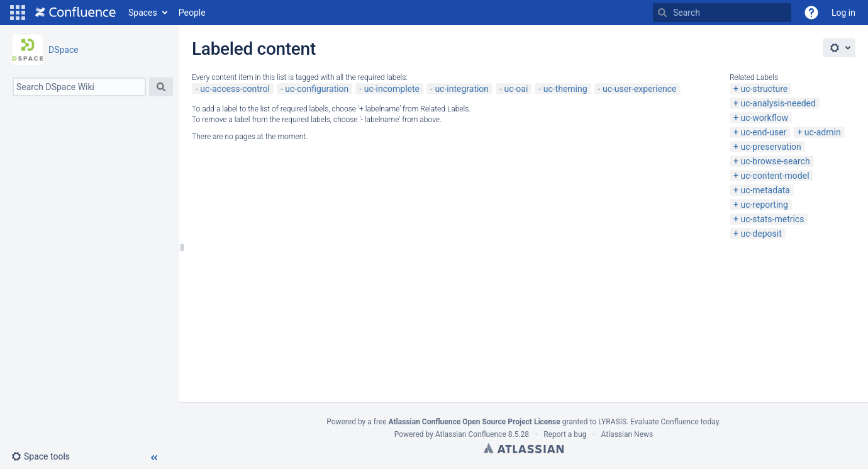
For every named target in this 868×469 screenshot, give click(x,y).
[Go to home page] (75, 13)
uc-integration (462, 89)
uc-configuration (317, 89)
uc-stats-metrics (772, 219)
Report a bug (565, 434)
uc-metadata (765, 190)
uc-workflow (764, 118)
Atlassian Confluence (471, 434)
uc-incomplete (392, 89)
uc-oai (516, 89)
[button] (18, 13)
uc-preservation (771, 147)
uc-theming (565, 89)
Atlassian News (627, 434)
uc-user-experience (640, 89)
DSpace (64, 50)
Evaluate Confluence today (674, 422)
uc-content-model (775, 176)
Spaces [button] (143, 13)
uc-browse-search (775, 161)
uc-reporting (764, 205)
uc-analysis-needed (778, 103)
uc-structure (764, 89)
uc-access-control (235, 89)
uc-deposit (761, 234)
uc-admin (823, 132)
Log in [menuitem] (843, 13)
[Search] (662, 13)
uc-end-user (763, 132)
